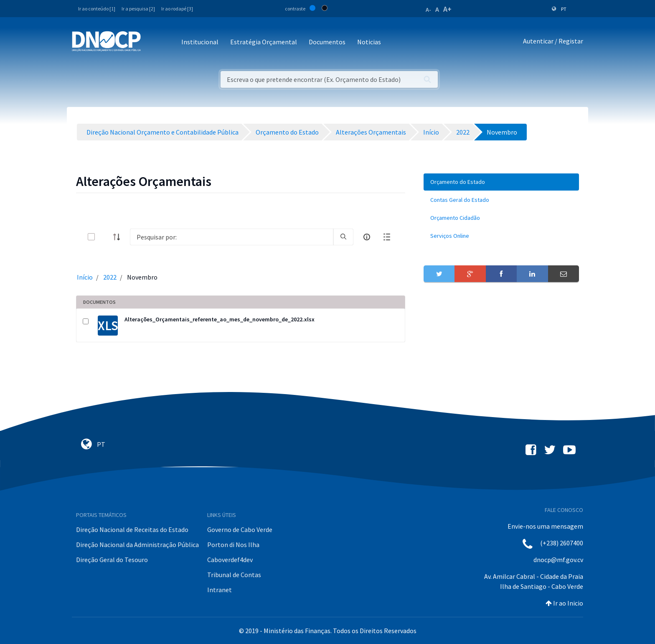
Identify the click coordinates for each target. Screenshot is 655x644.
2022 (110, 277)
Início (85, 277)
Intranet (220, 590)
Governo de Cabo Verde (240, 529)
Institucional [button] (200, 42)
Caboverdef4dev (230, 560)
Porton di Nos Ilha (233, 545)
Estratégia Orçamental (264, 42)
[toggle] (105, 237)
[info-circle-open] (367, 237)
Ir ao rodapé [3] (177, 9)
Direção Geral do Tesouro (112, 560)
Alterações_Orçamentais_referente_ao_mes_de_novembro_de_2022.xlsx (220, 319)
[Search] (232, 237)
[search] (343, 237)
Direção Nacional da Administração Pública (137, 545)
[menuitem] (501, 182)
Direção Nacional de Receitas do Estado (132, 529)
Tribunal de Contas (234, 575)
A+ (447, 9)
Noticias (369, 42)
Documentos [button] (327, 42)
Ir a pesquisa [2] (138, 9)
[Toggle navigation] (152, 42)
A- (428, 10)
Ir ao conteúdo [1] (97, 9)
